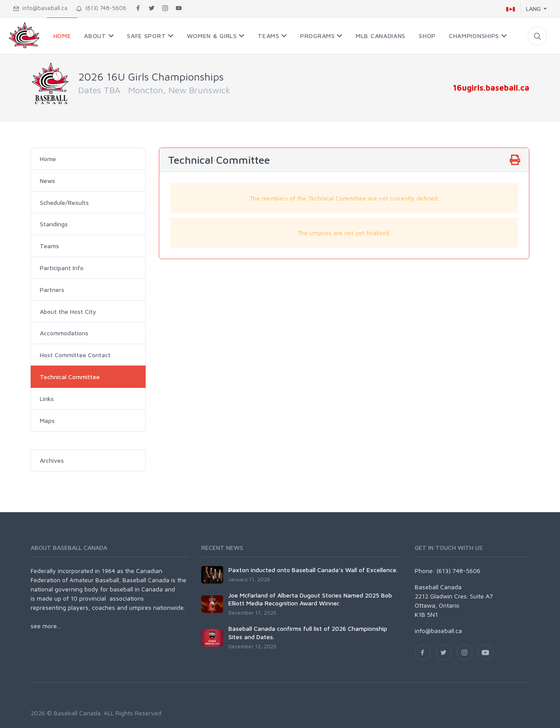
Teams (49, 246)
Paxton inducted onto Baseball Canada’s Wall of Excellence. (313, 570)
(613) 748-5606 (101, 8)
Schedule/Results (64, 202)
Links (47, 399)
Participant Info (62, 268)
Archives (52, 460)
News (47, 181)
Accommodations (64, 333)
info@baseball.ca (40, 8)
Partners (52, 290)
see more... (46, 626)
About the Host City (68, 311)
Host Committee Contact (75, 355)
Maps (47, 420)
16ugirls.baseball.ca (491, 88)
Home (48, 159)
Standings (54, 224)
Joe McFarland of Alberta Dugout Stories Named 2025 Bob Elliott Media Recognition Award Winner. (310, 599)
